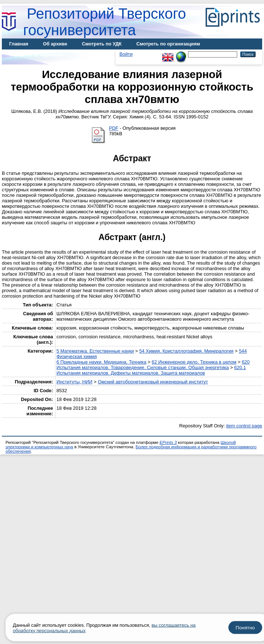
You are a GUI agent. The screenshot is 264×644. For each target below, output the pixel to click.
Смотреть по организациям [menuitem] (168, 44)
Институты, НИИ (75, 382)
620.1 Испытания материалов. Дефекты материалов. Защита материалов (151, 370)
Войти (126, 54)
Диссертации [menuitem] (93, 55)
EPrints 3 (168, 442)
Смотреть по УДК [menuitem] (102, 44)
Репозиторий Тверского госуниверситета (105, 22)
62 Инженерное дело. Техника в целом (194, 362)
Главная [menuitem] (19, 44)
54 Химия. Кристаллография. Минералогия (186, 351)
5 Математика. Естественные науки (95, 351)
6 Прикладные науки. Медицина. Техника (102, 362)
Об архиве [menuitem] (55, 44)
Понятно (245, 628)
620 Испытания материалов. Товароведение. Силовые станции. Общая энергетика (153, 365)
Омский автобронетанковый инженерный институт (153, 382)
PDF (114, 128)
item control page (244, 426)
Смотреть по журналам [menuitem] (36, 55)
